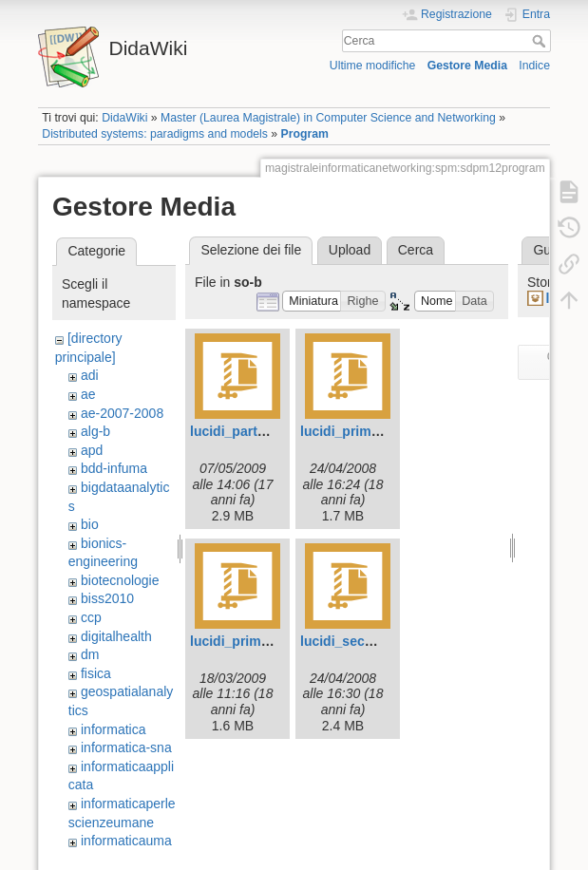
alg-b (95, 431)
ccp (91, 617)
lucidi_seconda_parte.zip (379, 641)
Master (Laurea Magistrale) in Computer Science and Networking (328, 118)
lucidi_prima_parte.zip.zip (271, 641)
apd (92, 450)
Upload (350, 250)
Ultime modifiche (373, 66)
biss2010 (107, 598)
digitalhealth (116, 636)
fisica (96, 673)
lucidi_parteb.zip (242, 431)
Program (305, 134)
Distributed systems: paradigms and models (155, 134)
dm (90, 654)
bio (90, 524)
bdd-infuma (114, 468)
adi (90, 375)
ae (88, 394)
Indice (534, 66)
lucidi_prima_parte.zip (370, 431)
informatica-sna (126, 747)
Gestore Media (467, 66)
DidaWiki (124, 118)
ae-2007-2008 (122, 413)
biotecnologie (120, 580)
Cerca (541, 41)
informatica (113, 729)
